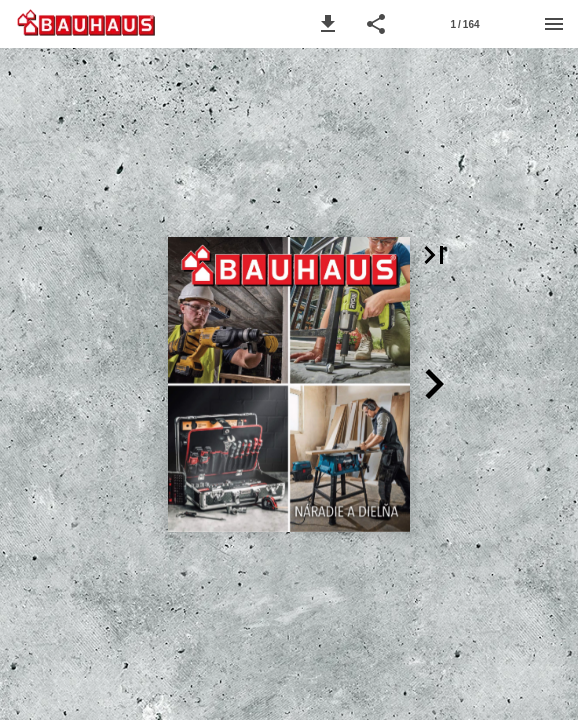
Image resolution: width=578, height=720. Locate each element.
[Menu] (554, 24)
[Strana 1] (465, 24)
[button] (328, 24)
